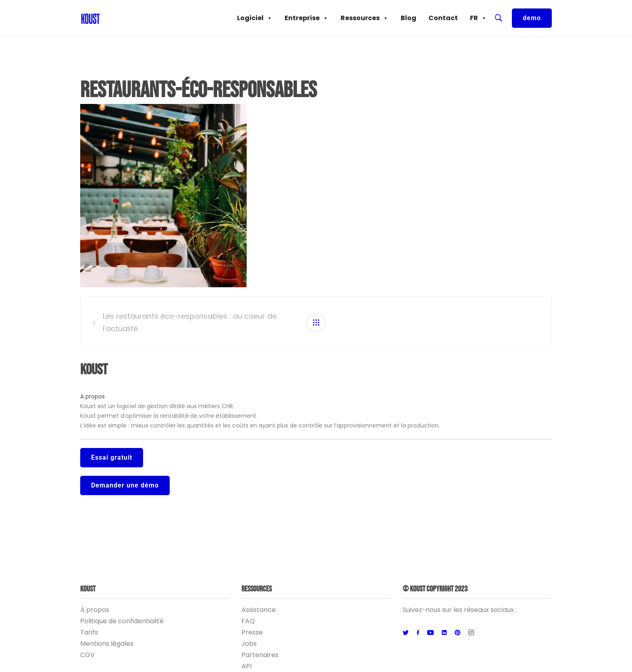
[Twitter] (406, 633)
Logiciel (255, 18)
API (246, 666)
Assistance (259, 610)
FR (478, 18)
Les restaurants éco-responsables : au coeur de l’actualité (190, 322)
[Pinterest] (457, 633)
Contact (443, 18)
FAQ (248, 621)
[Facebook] (418, 633)
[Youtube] (430, 633)
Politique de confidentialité (122, 621)
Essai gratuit (112, 457)
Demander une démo (125, 485)
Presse (252, 632)
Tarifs (89, 632)
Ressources (365, 18)
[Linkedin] (444, 633)
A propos (93, 396)
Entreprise (307, 18)
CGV (87, 655)
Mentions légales (107, 644)
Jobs (249, 644)
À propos (95, 610)
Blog (409, 18)
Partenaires (260, 655)
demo (532, 18)
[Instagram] (471, 633)
